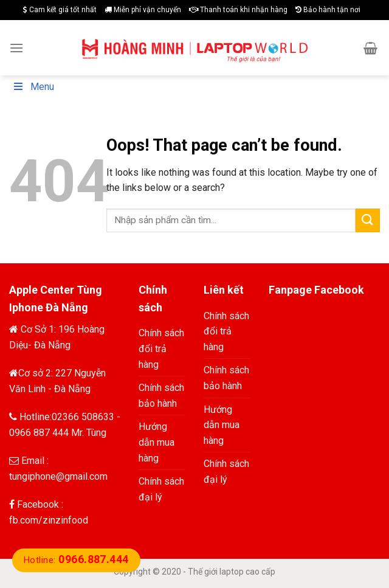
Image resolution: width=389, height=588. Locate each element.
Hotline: (76, 560)
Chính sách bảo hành (161, 396)
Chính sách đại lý (161, 489)
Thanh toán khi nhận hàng (238, 10)
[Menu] (16, 48)
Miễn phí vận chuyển (143, 10)
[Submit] (368, 220)
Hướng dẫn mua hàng (157, 442)
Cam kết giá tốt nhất (60, 10)
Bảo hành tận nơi (328, 10)
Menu (33, 87)
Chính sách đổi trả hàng (161, 348)
